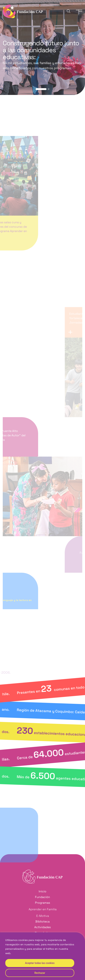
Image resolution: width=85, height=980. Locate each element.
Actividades (42, 927)
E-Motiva (43, 916)
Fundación (42, 897)
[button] (41, 89)
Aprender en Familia (43, 909)
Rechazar (40, 973)
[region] (42, 956)
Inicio (42, 891)
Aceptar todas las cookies (40, 963)
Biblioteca (42, 921)
